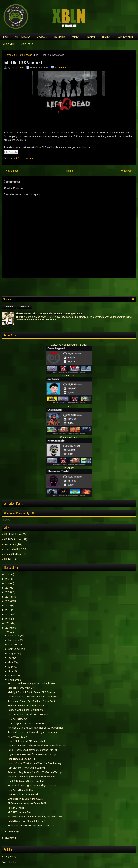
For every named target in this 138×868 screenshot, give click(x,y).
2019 (8, 588)
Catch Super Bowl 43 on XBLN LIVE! (26, 821)
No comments (62, 68)
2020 (8, 583)
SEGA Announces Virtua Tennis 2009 (27, 803)
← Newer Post (10, 171)
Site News (107, 37)
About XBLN (9, 44)
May (11, 667)
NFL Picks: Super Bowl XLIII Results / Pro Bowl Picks (35, 817)
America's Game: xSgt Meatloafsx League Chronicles (36, 728)
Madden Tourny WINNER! (21, 688)
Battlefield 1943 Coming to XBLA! (25, 799)
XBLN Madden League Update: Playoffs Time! (32, 785)
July (11, 658)
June (11, 662)
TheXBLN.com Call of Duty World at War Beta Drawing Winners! (49, 314)
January (13, 832)
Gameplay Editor (69, 437)
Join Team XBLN (126, 37)
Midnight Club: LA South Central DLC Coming (31, 692)
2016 (8, 601)
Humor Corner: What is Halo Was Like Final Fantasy (35, 763)
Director (69, 406)
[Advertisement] (45, 286)
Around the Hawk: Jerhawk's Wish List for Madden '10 (36, 746)
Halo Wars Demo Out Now (22, 790)
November (14, 640)
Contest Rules (9, 862)
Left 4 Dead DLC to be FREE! (23, 759)
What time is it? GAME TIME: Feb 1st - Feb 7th (32, 826)
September (14, 649)
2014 (8, 610)
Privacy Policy (9, 857)
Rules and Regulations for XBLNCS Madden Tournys (35, 772)
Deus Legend (17, 68)
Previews (76, 37)
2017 (8, 597)
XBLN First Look (13, 539)
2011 (8, 623)
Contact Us (27, 44)
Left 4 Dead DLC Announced (23, 62)
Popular (9, 307)
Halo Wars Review (17, 719)
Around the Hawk (13, 554)
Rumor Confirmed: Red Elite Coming (26, 706)
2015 (8, 606)
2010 (8, 628)
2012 (8, 619)
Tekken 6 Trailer (16, 808)
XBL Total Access (23, 55)
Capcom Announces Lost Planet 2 (26, 710)
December (14, 636)
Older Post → (128, 171)
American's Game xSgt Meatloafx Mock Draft (31, 701)
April (11, 671)
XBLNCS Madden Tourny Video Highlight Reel (32, 683)
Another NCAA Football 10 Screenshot (28, 714)
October (13, 644)
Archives (24, 307)
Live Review (10, 544)
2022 (8, 574)
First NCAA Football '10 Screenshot (26, 741)
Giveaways (42, 37)
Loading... (7, 520)
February (13, 680)
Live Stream (59, 37)
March (12, 676)
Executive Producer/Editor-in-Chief (69, 345)
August (12, 653)
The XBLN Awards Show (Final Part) (26, 781)
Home (6, 37)
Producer (69, 468)
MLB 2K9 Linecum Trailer (21, 812)
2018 (8, 592)
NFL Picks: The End (18, 737)
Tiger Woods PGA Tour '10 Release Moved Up (32, 754)
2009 (8, 632)
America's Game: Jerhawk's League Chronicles (32, 697)
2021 (8, 579)
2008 (8, 838)
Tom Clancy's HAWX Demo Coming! (26, 768)
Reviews (91, 37)
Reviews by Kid (12, 549)
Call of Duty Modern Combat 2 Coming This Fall (33, 750)
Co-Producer (69, 376)
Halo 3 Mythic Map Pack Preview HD (27, 723)
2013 (8, 614)
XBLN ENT (9, 559)
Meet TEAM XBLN (23, 37)
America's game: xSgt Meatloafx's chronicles (31, 777)
